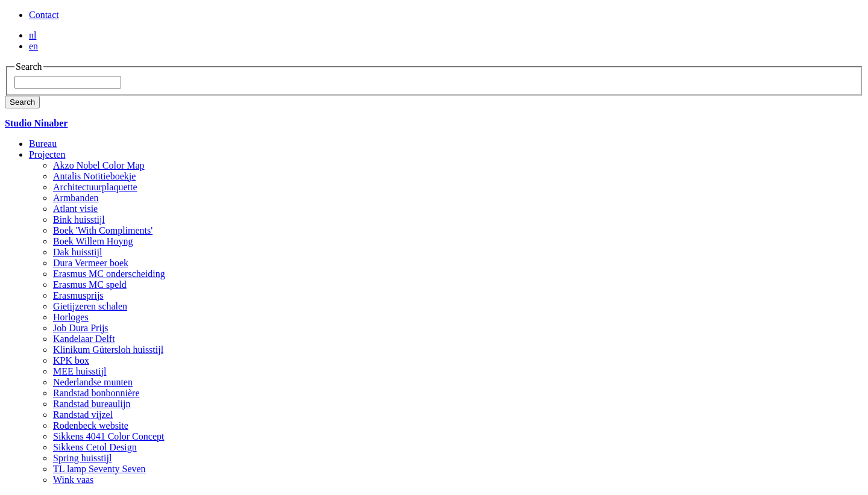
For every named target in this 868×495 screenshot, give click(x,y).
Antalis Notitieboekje (94, 176)
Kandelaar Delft (84, 339)
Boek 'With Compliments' (103, 230)
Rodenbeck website (91, 425)
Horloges (71, 317)
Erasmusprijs (78, 295)
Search (22, 102)
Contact (44, 15)
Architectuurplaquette (95, 187)
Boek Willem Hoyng (93, 241)
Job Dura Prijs (81, 328)
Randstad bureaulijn (92, 404)
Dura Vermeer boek (91, 263)
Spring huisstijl (82, 458)
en (33, 46)
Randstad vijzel (83, 415)
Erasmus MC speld (90, 285)
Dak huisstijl (77, 252)
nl (33, 35)
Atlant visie (75, 209)
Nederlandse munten (93, 382)
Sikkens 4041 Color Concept (108, 436)
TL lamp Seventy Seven (99, 469)
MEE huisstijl (80, 371)
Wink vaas (73, 480)
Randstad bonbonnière (96, 393)
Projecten (47, 154)
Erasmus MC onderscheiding (109, 274)
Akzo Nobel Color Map (99, 165)
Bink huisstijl (79, 219)
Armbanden (76, 198)
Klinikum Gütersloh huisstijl (108, 350)
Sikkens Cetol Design (95, 447)
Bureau (43, 144)
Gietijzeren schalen (90, 306)
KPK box (71, 360)
